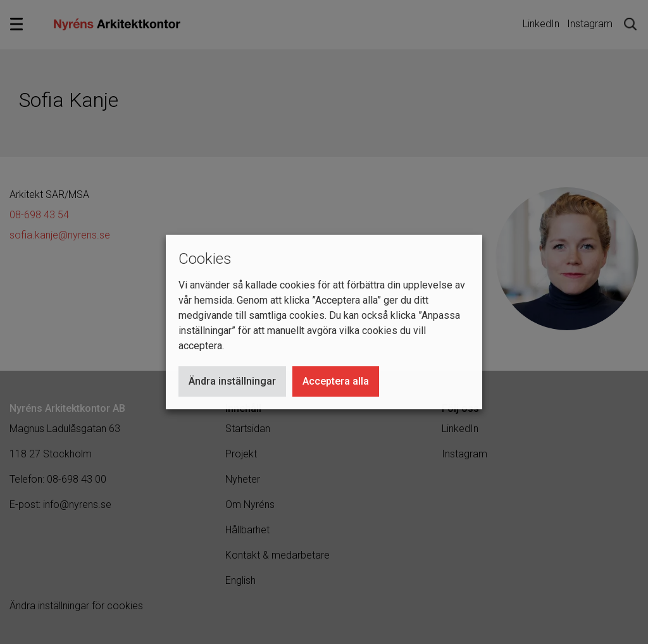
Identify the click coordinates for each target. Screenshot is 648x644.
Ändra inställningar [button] (232, 381)
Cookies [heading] (205, 259)
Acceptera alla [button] (336, 381)
